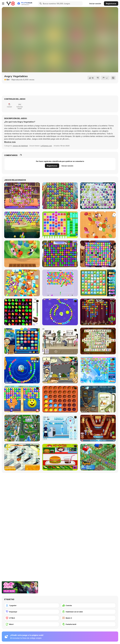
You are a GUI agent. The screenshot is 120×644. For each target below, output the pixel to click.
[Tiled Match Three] (22, 283)
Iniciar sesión (95, 4)
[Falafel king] (60, 370)
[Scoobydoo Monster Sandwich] (98, 399)
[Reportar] (105, 78)
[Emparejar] (32, 612)
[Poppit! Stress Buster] (98, 312)
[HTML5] (32, 618)
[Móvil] (32, 624)
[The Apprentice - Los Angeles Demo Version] (98, 428)
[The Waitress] (60, 341)
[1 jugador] (32, 605)
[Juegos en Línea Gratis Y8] (11, 3)
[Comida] (88, 605)
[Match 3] (88, 618)
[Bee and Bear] (60, 225)
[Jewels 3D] (22, 312)
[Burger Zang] (60, 457)
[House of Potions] (22, 196)
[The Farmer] (98, 457)
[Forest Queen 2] (60, 254)
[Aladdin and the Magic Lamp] (98, 254)
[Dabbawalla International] (22, 428)
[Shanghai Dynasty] (98, 341)
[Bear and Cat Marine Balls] (22, 370)
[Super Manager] (22, 457)
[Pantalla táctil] (88, 624)
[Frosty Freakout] (60, 428)
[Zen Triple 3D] (22, 254)
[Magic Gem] (22, 399)
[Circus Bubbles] (22, 225)
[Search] (40, 3)
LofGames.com (46, 146)
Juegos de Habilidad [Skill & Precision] (20, 146)
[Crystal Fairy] (60, 196)
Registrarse (111, 4)
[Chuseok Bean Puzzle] (22, 341)
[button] (10, 142)
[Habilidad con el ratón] (88, 612)
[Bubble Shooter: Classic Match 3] (60, 283)
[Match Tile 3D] (98, 225)
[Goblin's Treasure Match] (98, 283)
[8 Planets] (60, 312)
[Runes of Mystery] (98, 196)
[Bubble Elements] (98, 370)
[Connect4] (60, 399)
